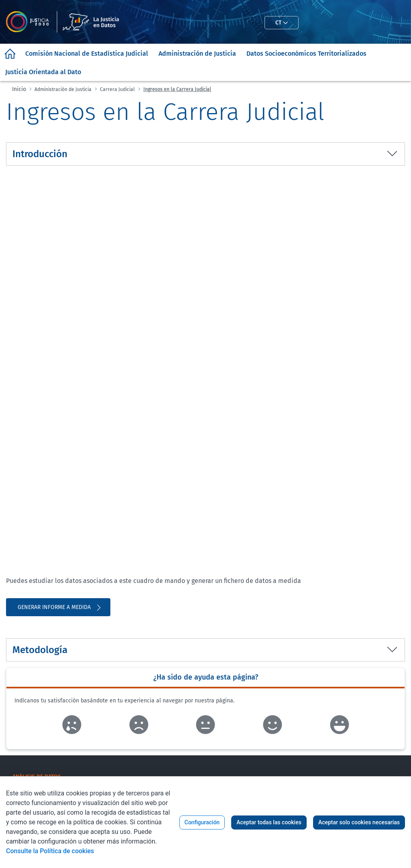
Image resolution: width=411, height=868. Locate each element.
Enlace (72, 725)
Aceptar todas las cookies (269, 822)
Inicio (19, 89)
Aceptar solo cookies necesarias (359, 822)
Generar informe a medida (60, 607)
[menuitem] (10, 54)
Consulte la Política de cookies (50, 851)
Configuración (202, 822)
